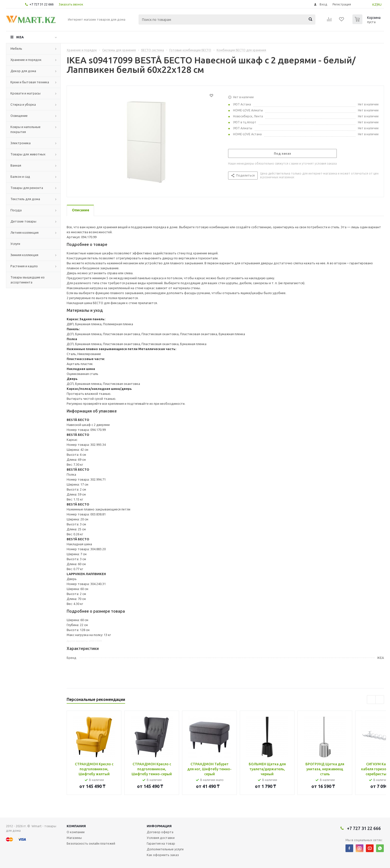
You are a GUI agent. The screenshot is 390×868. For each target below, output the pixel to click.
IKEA (20, 37)
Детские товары (23, 221)
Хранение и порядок (26, 60)
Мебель (16, 48)
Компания (76, 826)
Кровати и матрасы (25, 93)
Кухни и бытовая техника (30, 82)
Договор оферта (160, 832)
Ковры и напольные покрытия (25, 129)
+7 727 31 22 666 (41, 4)
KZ (374, 4)
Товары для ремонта (27, 188)
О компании (76, 832)
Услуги (15, 244)
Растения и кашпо (24, 266)
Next (380, 700)
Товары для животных (28, 154)
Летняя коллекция (24, 232)
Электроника (21, 143)
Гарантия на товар (161, 843)
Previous (371, 700)
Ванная (16, 165)
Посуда (16, 210)
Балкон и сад (20, 177)
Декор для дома (23, 71)
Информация (159, 826)
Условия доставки (161, 838)
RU (379, 4)
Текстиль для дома (25, 199)
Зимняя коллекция (24, 255)
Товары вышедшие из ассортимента (27, 280)
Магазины (74, 838)
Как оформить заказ (163, 855)
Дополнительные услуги (165, 849)
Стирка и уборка (23, 104)
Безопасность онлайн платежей (91, 843)
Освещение (19, 116)
